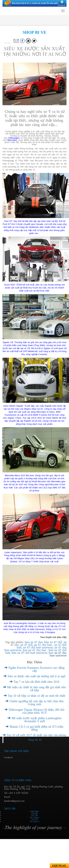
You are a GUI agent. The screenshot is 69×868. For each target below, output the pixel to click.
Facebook (8, 757)
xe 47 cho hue (43, 645)
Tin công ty (34, 817)
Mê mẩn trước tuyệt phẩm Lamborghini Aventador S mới (35, 720)
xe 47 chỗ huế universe (38, 647)
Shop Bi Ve (35, 740)
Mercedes (12, 140)
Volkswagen (14, 138)
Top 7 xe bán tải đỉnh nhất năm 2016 (34, 682)
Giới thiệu (34, 811)
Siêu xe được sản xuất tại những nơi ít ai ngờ (34, 676)
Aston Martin (52, 418)
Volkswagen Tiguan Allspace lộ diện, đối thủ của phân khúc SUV (34, 711)
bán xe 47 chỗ (53, 642)
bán (51, 650)
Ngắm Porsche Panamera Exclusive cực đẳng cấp (34, 669)
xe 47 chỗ (27, 645)
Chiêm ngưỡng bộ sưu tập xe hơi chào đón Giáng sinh (34, 703)
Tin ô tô (35, 819)
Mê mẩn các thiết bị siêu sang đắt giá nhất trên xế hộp (34, 689)
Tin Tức (34, 815)
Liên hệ (34, 813)
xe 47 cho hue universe (58, 654)
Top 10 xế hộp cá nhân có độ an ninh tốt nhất (34, 696)
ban (25, 650)
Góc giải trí (34, 821)
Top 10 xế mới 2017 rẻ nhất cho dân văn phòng (34, 735)
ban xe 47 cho (34, 642)
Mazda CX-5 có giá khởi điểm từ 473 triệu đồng (34, 728)
